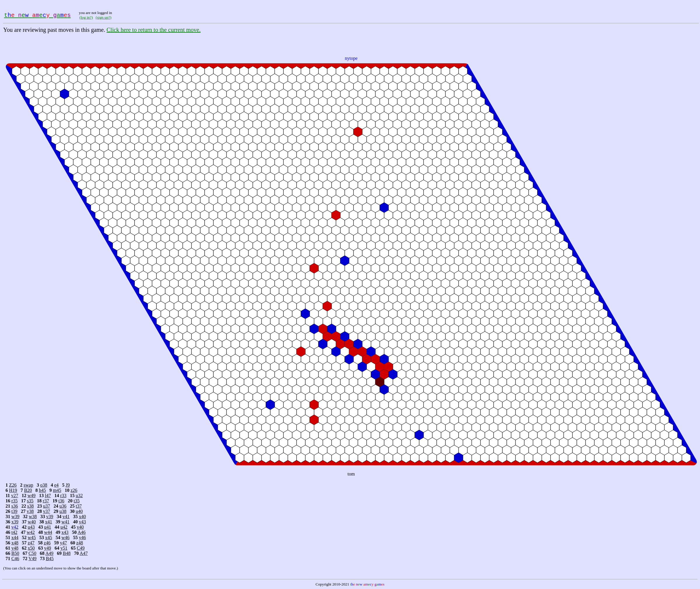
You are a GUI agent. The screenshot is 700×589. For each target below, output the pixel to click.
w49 (32, 496)
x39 (15, 522)
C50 (33, 553)
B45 (50, 559)
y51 (64, 548)
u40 (79, 511)
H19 (13, 490)
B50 (15, 553)
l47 (48, 496)
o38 (44, 485)
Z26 (13, 485)
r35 (14, 501)
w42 (31, 532)
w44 (48, 532)
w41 (66, 522)
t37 (79, 506)
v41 (66, 517)
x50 (31, 548)
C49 (81, 548)
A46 (82, 532)
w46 (66, 538)
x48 (15, 543)
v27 (15, 496)
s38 (30, 506)
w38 (33, 517)
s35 (30, 501)
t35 (76, 501)
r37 (46, 501)
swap (28, 485)
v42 (15, 527)
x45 (49, 538)
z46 (47, 543)
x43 (65, 532)
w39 (15, 517)
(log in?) (86, 17)
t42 (14, 532)
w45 (32, 538)
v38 (30, 511)
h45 (42, 490)
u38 (63, 511)
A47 (84, 553)
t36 (61, 501)
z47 (31, 543)
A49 (49, 553)
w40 (32, 522)
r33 (63, 496)
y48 (15, 548)
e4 (56, 485)
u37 (46, 506)
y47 (63, 543)
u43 (31, 527)
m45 (57, 490)
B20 (28, 490)
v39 (50, 517)
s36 (15, 506)
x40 (82, 517)
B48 (67, 553)
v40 (80, 527)
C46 (15, 559)
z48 (80, 543)
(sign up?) (104, 17)
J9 (68, 485)
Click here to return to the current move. (154, 30)
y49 (48, 548)
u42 (64, 527)
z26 (74, 490)
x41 (49, 522)
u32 (79, 496)
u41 (48, 527)
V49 (32, 559)
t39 (14, 511)
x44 (15, 538)
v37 (46, 511)
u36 (63, 506)
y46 (82, 538)
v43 (82, 522)
